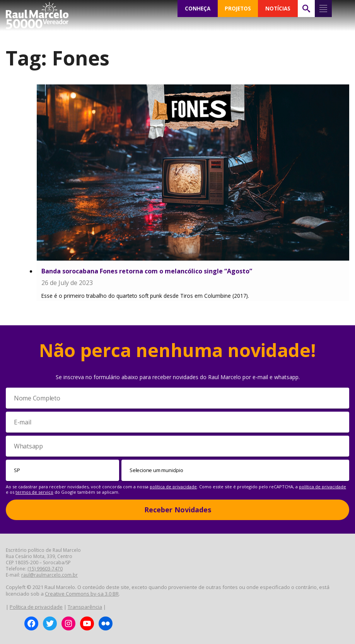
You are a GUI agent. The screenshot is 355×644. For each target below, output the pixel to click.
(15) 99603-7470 (45, 569)
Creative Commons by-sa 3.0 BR (82, 594)
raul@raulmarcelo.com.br (49, 575)
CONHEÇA (198, 9)
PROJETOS (238, 9)
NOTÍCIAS (278, 9)
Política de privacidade (36, 607)
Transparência (85, 607)
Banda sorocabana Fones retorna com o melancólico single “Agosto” (147, 271)
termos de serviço (34, 492)
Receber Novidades (178, 510)
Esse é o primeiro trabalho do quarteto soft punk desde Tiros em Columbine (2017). (145, 296)
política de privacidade (173, 487)
